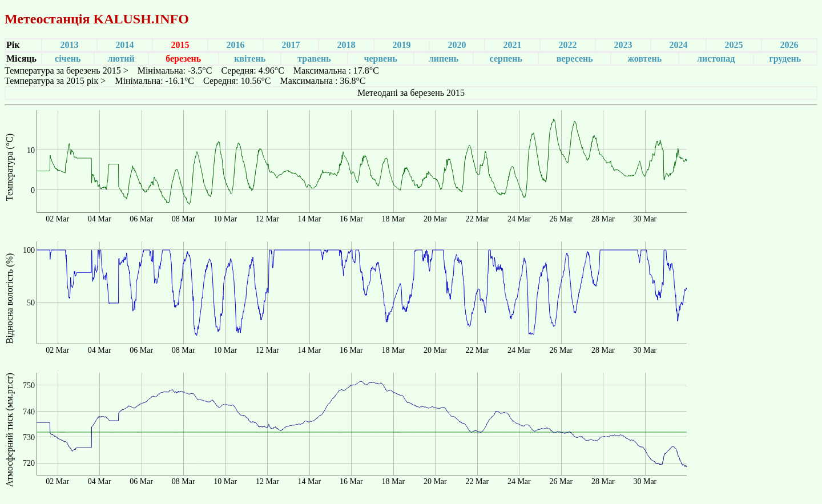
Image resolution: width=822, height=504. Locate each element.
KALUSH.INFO (141, 19)
